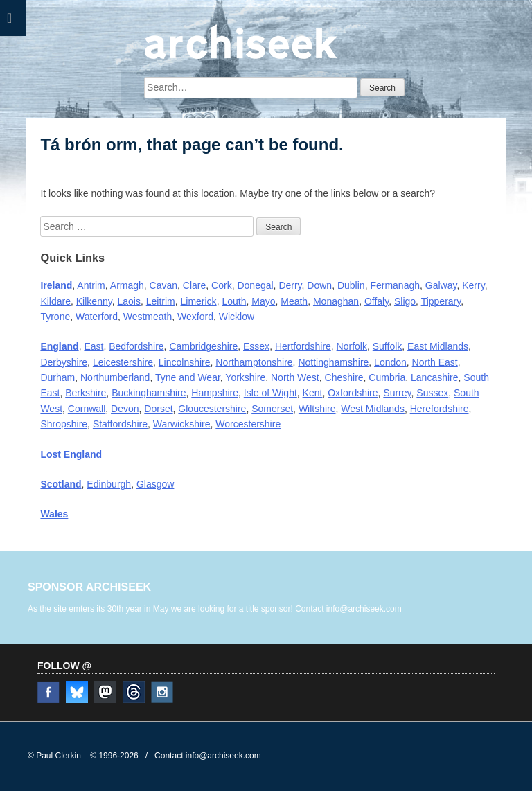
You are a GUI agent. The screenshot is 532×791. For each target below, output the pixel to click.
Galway (441, 285)
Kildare (55, 301)
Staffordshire (120, 424)
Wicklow (237, 317)
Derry (290, 285)
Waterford (97, 317)
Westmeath (148, 317)
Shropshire (64, 424)
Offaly (376, 301)
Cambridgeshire (203, 346)
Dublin (351, 285)
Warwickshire (182, 424)
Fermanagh (395, 285)
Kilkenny (94, 301)
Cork (222, 285)
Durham (57, 377)
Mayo (263, 301)
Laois (128, 301)
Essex (256, 346)
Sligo (405, 301)
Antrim (91, 285)
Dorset (158, 409)
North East (435, 362)
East (94, 346)
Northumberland (115, 377)
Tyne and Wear (188, 377)
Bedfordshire (136, 346)
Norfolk (352, 346)
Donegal (255, 285)
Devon (125, 409)
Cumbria (387, 377)
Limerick (199, 301)
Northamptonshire (254, 362)
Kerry (473, 285)
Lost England (71, 454)
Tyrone (55, 317)
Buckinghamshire (149, 393)
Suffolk (388, 346)
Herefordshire (440, 409)
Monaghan (336, 301)
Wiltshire (317, 409)
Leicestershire (123, 362)
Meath (294, 301)
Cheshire (344, 377)
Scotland (61, 484)
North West (295, 377)
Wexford (195, 317)
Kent (313, 393)
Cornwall (87, 409)
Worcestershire (248, 424)
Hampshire (215, 393)
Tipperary (441, 301)
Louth (234, 301)
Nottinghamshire (333, 362)
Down (319, 285)
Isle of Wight (271, 393)
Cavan (163, 285)
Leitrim (161, 301)
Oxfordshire (353, 393)
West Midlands (373, 409)
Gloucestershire (212, 409)
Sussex (432, 393)
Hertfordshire (303, 346)
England (59, 346)
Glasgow (155, 484)
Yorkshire (245, 377)
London (390, 362)
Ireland (56, 285)
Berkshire (86, 393)
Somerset (272, 409)
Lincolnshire (185, 362)
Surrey (397, 393)
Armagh (127, 285)
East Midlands (438, 346)
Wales (54, 514)
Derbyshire (64, 362)
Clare (194, 285)
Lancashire (435, 377)
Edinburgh (109, 484)
